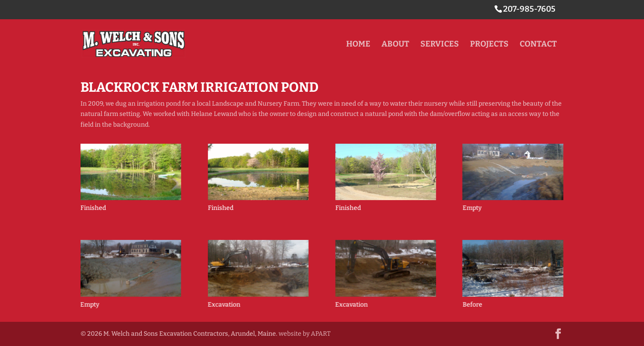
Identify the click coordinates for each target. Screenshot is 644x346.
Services (440, 45)
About (395, 45)
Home (358, 45)
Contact (538, 45)
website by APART (305, 334)
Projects (489, 45)
